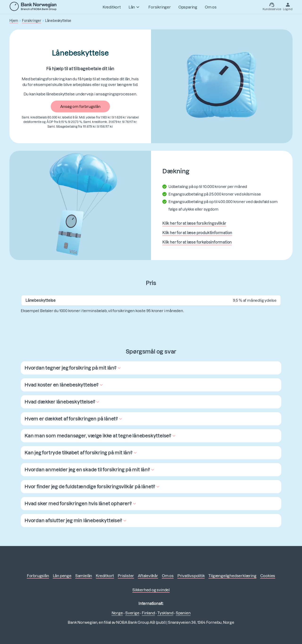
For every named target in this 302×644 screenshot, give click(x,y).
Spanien (183, 613)
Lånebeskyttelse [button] (58, 21)
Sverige (132, 613)
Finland (148, 613)
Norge (117, 613)
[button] (73, 368)
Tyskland (165, 613)
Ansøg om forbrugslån (80, 106)
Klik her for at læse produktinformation (197, 233)
